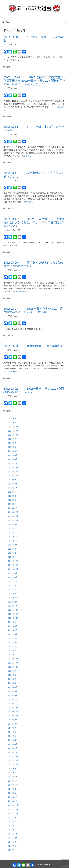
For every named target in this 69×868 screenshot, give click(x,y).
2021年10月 (13, 618)
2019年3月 (13, 744)
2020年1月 (13, 703)
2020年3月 (13, 695)
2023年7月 (13, 533)
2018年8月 (13, 773)
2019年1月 (13, 752)
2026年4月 (13, 419)
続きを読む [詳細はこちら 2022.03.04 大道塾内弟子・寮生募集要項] (14, 371)
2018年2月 (13, 797)
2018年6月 (13, 781)
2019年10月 (13, 716)
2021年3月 (13, 646)
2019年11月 (13, 712)
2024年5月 (13, 492)
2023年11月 (13, 516)
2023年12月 (13, 512)
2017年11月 (13, 809)
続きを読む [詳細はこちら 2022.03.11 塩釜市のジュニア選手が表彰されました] (29, 202)
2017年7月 (13, 826)
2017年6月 (13, 830)
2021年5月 (13, 638)
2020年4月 (13, 691)
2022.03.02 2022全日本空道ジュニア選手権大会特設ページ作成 (34, 390)
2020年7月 (13, 679)
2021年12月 (13, 610)
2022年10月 (13, 569)
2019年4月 (13, 740)
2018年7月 (13, 777)
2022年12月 (13, 561)
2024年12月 (13, 467)
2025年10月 (13, 435)
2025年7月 (13, 443)
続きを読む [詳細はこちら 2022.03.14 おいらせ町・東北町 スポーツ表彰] (27, 156)
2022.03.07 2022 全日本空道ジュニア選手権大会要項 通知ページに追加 (33, 310)
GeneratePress (45, 864)
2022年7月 (13, 581)
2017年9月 (13, 817)
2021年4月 (13, 642)
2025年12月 (13, 427)
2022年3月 (13, 598)
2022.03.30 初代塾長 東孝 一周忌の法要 (34, 39)
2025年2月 (13, 463)
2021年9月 (13, 622)
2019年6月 (13, 732)
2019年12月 (13, 707)
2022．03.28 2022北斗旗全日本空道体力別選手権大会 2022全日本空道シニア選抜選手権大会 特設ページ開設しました (34, 81)
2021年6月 (13, 634)
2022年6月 (13, 585)
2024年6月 (13, 488)
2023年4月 (13, 545)
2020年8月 (13, 675)
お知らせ (10, 67)
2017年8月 (13, 822)
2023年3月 (13, 549)
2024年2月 (13, 504)
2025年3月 (13, 459)
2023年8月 (13, 528)
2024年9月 (13, 480)
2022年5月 (13, 589)
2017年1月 (13, 850)
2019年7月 (13, 728)
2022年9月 (13, 573)
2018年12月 (13, 756)
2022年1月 (13, 606)
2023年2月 (13, 553)
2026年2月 (13, 423)
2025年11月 (13, 431)
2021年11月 (13, 614)
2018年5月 (13, 785)
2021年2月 (13, 651)
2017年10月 (13, 813)
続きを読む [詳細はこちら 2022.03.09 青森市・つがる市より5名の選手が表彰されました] (23, 291)
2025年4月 (13, 455)
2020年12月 (13, 659)
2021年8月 (13, 626)
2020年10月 (13, 667)
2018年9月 (13, 769)
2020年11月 (13, 663)
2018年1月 (13, 801)
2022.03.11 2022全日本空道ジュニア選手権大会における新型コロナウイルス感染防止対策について (34, 222)
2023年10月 (13, 520)
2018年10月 (13, 765)
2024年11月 (13, 472)
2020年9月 (13, 671)
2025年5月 (13, 451)
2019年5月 (13, 736)
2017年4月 (13, 838)
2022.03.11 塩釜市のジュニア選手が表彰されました (34, 174)
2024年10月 (13, 476)
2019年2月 (13, 748)
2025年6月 (13, 447)
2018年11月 (13, 760)
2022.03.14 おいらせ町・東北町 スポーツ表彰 (34, 128)
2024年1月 (13, 508)
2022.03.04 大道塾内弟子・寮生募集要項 (34, 346)
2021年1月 (13, 655)
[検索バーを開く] (66, 22)
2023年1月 (13, 557)
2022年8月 (13, 577)
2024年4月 (13, 496)
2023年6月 (13, 537)
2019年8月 (13, 724)
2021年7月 (13, 630)
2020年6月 (13, 683)
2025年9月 (13, 439)
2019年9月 (13, 720)
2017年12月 (13, 805)
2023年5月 (13, 541)
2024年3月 (13, 500)
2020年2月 (13, 699)
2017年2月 (13, 846)
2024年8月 (13, 484)
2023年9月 (13, 524)
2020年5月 (13, 687)
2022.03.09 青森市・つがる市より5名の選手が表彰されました (33, 264)
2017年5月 (13, 834)
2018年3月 (13, 793)
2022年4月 (13, 594)
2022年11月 (13, 565)
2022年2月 (13, 602)
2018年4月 (13, 789)
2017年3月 (13, 842)
